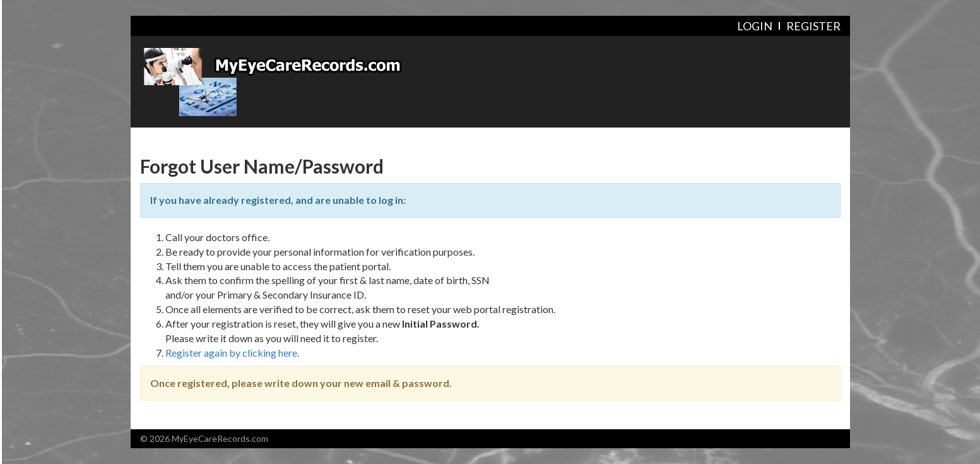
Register (813, 26)
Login (755, 26)
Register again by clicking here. (232, 353)
